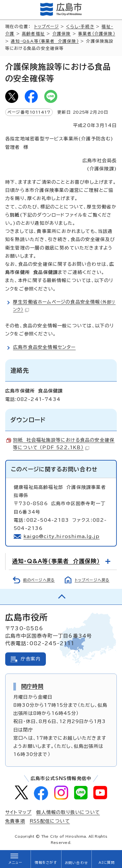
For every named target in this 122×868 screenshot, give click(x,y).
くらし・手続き (80, 27)
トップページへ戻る (92, 580)
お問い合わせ (76, 863)
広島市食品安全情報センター (44, 347)
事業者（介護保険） (97, 34)
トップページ (47, 27)
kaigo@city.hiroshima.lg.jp (61, 536)
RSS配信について (50, 821)
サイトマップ (18, 812)
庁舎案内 (31, 659)
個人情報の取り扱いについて (68, 812)
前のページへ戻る (39, 580)
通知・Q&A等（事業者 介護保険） (45, 41)
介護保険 (62, 34)
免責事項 (15, 821)
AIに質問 (107, 862)
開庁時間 (32, 686)
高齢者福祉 (33, 34)
